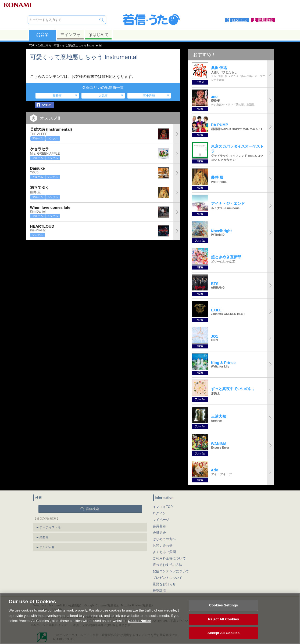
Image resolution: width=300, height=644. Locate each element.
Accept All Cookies (224, 635)
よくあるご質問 (164, 552)
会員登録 (159, 526)
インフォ (70, 35)
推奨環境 (159, 591)
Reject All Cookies (224, 621)
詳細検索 (92, 509)
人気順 (103, 96)
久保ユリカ (44, 46)
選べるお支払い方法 (168, 565)
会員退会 (159, 533)
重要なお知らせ (164, 584)
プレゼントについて (168, 578)
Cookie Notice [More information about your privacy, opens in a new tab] (140, 623)
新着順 (57, 96)
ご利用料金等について (169, 558)
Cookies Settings (224, 607)
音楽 (42, 35)
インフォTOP (163, 507)
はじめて (98, 35)
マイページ (161, 520)
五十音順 (149, 96)
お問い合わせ (163, 545)
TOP (32, 46)
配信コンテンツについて (171, 571)
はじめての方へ (164, 539)
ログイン (159, 513)
